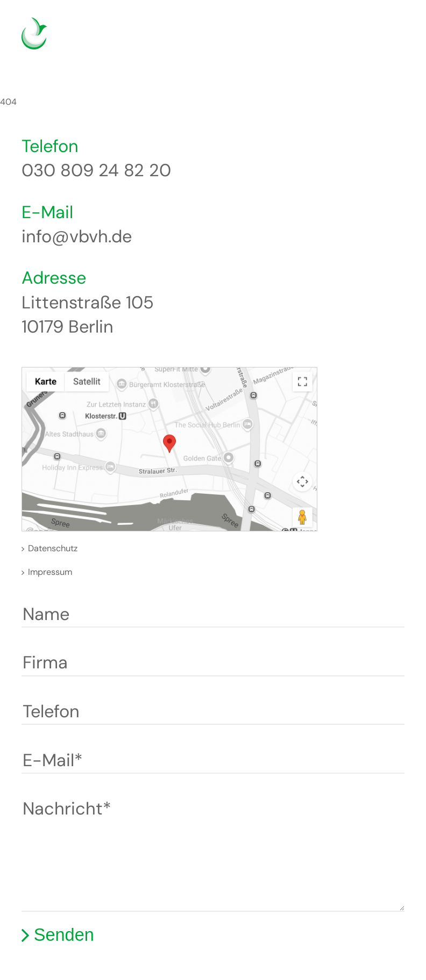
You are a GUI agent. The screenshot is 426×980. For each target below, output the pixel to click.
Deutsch (342, 40)
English (358, 40)
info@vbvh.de (77, 236)
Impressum (50, 572)
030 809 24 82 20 (96, 170)
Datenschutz (53, 548)
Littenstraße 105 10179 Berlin (88, 315)
